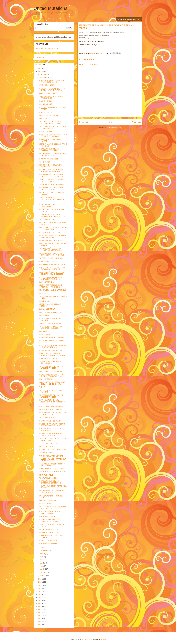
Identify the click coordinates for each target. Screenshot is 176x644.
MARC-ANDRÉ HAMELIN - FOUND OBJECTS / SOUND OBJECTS (52, 273)
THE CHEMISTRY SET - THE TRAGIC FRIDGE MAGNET (53, 127)
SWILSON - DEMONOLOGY (49, 533)
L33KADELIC (44, 315)
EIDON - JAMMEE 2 (47, 131)
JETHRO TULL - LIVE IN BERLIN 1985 (53, 185)
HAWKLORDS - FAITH (47, 261)
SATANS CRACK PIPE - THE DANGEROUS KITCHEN (50, 521)
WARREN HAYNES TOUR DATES (51, 258)
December (44, 74)
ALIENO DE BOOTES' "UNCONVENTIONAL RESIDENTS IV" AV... (53, 200)
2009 (40, 625)
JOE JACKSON (45, 331)
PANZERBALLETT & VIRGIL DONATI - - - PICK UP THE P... (53, 228)
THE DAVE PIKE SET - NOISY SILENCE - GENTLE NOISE (50, 122)
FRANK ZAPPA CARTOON (49, 530)
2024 (40, 579)
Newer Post (84, 122)
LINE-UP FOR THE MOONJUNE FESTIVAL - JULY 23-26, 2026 (51, 286)
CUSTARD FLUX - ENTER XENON (52, 469)
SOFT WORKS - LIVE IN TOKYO (51, 407)
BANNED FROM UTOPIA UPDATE (52, 240)
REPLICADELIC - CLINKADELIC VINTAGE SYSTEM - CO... (51, 278)
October (43, 548)
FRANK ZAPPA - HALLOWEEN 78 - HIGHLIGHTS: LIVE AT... (52, 492)
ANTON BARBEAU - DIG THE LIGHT (53, 264)
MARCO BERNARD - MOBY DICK (51, 410)
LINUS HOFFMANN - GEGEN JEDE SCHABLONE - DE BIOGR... (52, 383)
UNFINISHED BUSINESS (48, 544)
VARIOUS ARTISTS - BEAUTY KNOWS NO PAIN (50, 513)
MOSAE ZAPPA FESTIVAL (49, 115)
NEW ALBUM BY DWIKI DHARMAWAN (48, 205)
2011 (40, 619)
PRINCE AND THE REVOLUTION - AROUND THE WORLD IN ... (52, 171)
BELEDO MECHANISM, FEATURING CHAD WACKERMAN (53, 236)
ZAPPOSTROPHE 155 (47, 282)
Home (110, 122)
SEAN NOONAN (45, 301)
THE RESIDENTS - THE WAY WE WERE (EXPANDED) (51, 367)
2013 (40, 613)
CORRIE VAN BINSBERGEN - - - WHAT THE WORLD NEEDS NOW (52, 354)
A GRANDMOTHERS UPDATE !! (51, 232)
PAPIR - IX (43, 118)
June (42, 560)
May (41, 563)
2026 (40, 69)
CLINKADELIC (45, 334)
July (41, 557)
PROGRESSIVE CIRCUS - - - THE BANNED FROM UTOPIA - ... (52, 375)
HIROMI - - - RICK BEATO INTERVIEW (53, 450)
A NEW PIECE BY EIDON (48, 444)
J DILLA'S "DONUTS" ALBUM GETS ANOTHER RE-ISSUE (52, 81)
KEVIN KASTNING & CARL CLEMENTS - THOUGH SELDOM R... (52, 402)
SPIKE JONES (45, 162)
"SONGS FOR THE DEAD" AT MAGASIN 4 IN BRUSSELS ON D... (53, 215)
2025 (40, 72)
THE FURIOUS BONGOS (48, 478)
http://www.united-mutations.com (47, 48)
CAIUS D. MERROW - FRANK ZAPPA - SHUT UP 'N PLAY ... (53, 346)
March (42, 569)
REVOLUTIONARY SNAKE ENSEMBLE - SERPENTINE (50, 150)
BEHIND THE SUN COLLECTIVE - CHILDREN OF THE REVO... (52, 435)
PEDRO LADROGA (46, 104)
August (42, 554)
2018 (40, 597)
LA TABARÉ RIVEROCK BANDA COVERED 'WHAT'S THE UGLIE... (52, 254)
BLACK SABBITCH (46, 379)
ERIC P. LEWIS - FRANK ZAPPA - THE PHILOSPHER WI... (53, 414)
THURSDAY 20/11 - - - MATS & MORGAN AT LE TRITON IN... (51, 249)
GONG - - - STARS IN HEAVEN (50, 323)
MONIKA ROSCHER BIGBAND (50, 312)
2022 (40, 585)
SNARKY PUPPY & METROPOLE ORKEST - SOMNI (51, 189)
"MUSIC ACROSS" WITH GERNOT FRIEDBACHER (52, 97)
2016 (40, 603)
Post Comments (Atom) (114, 128)
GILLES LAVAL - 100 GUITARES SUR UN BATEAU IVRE (53, 460)
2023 (40, 582)
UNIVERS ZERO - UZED (48, 358)
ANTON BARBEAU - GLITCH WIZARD (53, 472)
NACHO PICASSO (46, 101)
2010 (40, 622)
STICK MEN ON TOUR (47, 85)
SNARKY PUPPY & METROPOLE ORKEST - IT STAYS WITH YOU (52, 176)
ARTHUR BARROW (46, 453)
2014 (40, 610)
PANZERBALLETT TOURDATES (51, 371)
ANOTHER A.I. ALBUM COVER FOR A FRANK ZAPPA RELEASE (53, 135)
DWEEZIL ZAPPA (46, 112)
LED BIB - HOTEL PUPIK (48, 501)
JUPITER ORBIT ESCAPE (49, 93)
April (42, 566)
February (43, 572)
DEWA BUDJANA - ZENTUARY (50, 421)
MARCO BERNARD (46, 447)
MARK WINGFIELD (46, 475)
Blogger (103, 639)
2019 (40, 594)
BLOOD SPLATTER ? (47, 517)
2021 (40, 588)
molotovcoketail (87, 639)
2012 (40, 616)
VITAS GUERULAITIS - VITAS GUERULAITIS (50, 362)
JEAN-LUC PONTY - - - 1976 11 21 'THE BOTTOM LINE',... (52, 181)
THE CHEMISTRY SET (48, 219)
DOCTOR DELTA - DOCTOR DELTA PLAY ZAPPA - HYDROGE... (52, 268)
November (44, 77)
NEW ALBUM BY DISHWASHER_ (51, 350)
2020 (40, 591)
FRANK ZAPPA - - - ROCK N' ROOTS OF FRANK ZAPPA (53, 155)
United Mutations (51, 8)
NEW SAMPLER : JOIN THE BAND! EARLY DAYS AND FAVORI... (52, 89)
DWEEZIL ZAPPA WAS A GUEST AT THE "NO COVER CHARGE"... (52, 425)
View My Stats (40, 58)
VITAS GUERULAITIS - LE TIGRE (51, 456)
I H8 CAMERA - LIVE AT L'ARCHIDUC (53, 290)
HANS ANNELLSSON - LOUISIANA (52, 337)
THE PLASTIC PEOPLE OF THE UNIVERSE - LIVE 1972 (51, 327)
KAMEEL (43, 293)
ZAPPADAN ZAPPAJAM (48, 309)
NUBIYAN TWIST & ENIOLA (49, 159)
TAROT (42, 387)
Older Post (136, 122)
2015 (40, 607)
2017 (40, 600)
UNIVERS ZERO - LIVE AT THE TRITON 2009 (51, 430)
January (43, 575)
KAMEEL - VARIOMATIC (48, 541)
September (44, 551)
